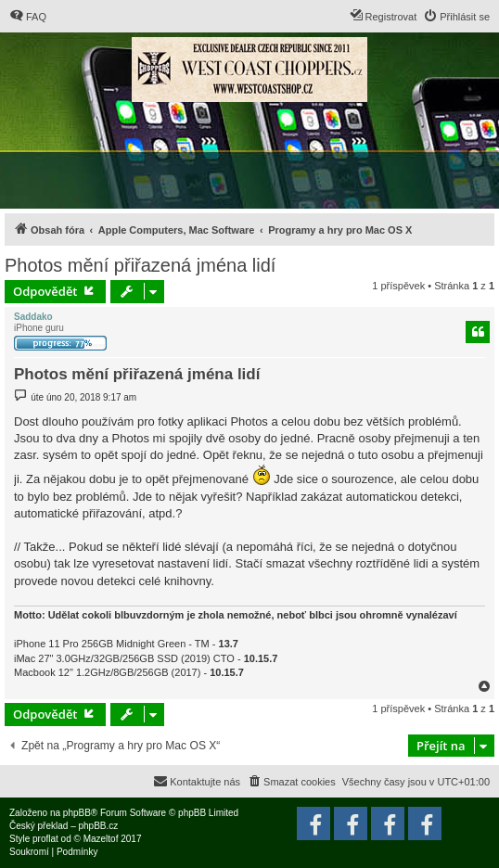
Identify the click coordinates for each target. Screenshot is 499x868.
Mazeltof (101, 839)
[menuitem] (28, 17)
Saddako (33, 317)
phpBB (77, 813)
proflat (45, 839)
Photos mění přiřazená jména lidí (140, 265)
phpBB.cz (98, 826)
